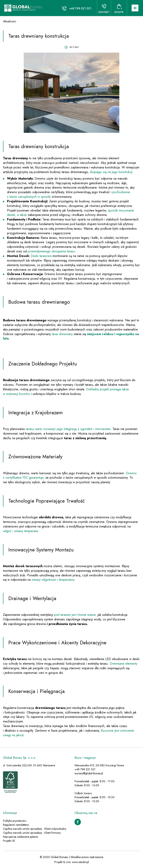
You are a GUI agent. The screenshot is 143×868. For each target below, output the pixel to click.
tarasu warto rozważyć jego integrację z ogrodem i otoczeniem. (69, 429)
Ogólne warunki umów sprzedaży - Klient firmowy (32, 833)
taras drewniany (62, 334)
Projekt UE (9, 841)
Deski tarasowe (41, 256)
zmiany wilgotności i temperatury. (53, 580)
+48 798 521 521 (80, 8)
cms (68, 862)
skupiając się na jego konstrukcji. (112, 172)
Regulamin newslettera (16, 825)
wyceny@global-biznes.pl (89, 773)
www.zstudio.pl (80, 862)
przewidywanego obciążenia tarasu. (52, 251)
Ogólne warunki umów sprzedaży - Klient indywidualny (35, 829)
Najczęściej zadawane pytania (20, 837)
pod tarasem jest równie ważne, (75, 615)
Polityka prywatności (15, 821)
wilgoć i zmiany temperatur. (21, 531)
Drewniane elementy (123, 664)
